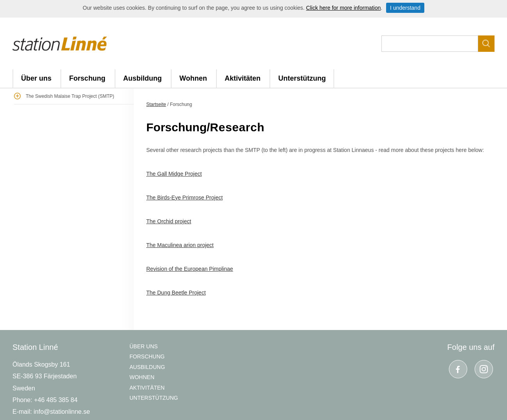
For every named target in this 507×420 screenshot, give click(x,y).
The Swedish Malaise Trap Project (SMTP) (70, 96)
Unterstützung (302, 78)
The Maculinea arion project (180, 245)
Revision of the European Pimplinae (190, 269)
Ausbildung (143, 78)
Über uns (36, 78)
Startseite (156, 104)
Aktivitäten (243, 78)
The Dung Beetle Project (176, 293)
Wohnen (193, 78)
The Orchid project (169, 221)
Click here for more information (343, 8)
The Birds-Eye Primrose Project (184, 198)
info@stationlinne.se (62, 412)
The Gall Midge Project (174, 174)
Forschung (87, 78)
